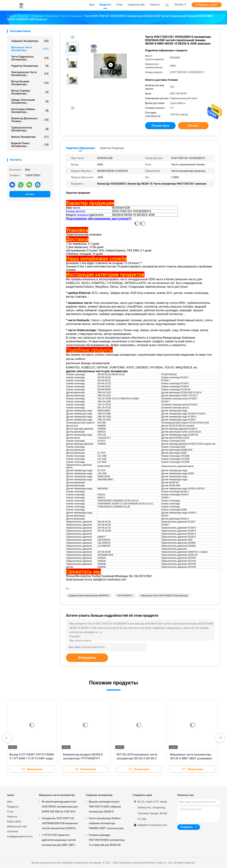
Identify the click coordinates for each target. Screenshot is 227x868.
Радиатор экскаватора (30, 66)
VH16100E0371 (125, 596)
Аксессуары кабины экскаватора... (30, 111)
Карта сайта (14, 822)
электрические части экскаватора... (30, 74)
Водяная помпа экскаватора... (30, 145)
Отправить (87, 658)
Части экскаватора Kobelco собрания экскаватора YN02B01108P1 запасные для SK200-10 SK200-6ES (106, 824)
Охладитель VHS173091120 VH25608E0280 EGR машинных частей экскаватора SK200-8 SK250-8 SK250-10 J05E (60, 824)
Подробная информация (80, 148)
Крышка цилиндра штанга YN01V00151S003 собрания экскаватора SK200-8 (105, 807)
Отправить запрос (207, 5)
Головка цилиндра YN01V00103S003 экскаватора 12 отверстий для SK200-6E (107, 840)
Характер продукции (112, 148)
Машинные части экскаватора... (30, 49)
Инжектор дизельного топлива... (30, 120)
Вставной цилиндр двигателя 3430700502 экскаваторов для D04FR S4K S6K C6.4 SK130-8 (60, 807)
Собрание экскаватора (30, 41)
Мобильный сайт (17, 826)
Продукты (13, 807)
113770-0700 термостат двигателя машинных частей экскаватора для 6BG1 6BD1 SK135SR (59, 840)
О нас (10, 812)
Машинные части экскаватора (57, 795)
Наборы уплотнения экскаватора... (30, 101)
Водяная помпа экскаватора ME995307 (89, 596)
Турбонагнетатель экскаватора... (30, 129)
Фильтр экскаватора (30, 137)
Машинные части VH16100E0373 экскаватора (164, 596)
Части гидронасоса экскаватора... (30, 58)
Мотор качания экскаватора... (30, 83)
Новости (12, 817)
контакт (30, 194)
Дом (10, 802)
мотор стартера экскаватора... (30, 92)
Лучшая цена (160, 126)
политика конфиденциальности (20, 834)
